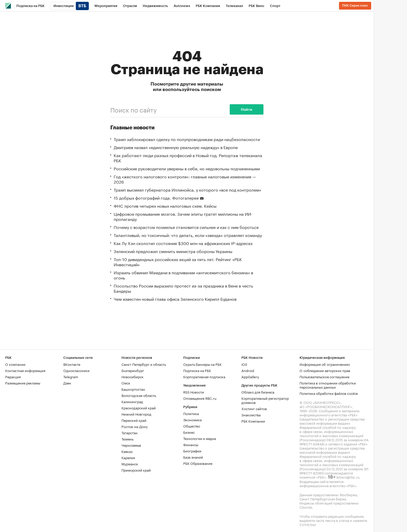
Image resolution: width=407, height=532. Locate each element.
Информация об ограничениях (325, 364)
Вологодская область (139, 395)
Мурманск (130, 464)
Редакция (13, 376)
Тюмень (127, 439)
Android (248, 370)
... (288, 5)
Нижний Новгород (136, 414)
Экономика (192, 419)
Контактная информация (25, 370)
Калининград (132, 401)
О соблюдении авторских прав (325, 370)
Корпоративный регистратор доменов (265, 400)
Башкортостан (133, 389)
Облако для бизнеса (258, 392)
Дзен (67, 383)
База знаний (193, 457)
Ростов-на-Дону (135, 426)
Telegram (71, 376)
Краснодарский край (139, 408)
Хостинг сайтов (254, 408)
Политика (191, 413)
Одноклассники (76, 370)
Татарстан (130, 432)
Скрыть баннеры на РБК (202, 364)
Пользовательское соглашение (324, 376)
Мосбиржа (348, 494)
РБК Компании (253, 421)
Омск (126, 383)
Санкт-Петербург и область (144, 364)
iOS (244, 364)
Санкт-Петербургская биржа (323, 499)
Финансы (191, 444)
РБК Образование (198, 463)
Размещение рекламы (23, 383)
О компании (15, 364)
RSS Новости (194, 392)
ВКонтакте (72, 364)
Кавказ (127, 451)
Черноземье (131, 445)
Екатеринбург (133, 370)
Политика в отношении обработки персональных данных (328, 385)
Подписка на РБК (197, 370)
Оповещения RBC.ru (200, 398)
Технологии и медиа (200, 438)
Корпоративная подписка (204, 376)
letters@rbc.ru (348, 477)
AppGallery (250, 376)
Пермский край (134, 420)
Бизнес (189, 432)
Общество (192, 426)
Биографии (192, 451)
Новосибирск (133, 376)
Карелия (128, 457)
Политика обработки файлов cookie (329, 393)
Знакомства (251, 415)
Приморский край (136, 470)
